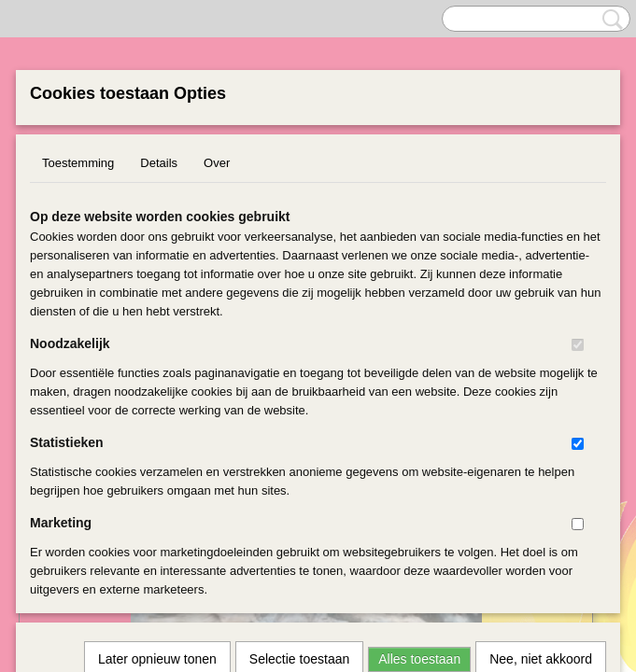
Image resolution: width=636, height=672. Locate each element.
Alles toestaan (419, 409)
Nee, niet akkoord (541, 409)
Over (217, 163)
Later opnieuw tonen (157, 409)
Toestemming (78, 163)
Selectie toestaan (299, 409)
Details (159, 163)
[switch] (578, 345)
